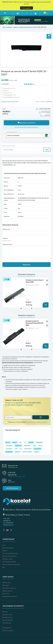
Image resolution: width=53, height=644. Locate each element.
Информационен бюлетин (10, 596)
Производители (7, 628)
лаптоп (15, 442)
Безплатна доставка (8, 548)
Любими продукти (7, 591)
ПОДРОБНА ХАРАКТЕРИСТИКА (10, 102)
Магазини (5, 612)
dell (20, 442)
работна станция (27, 452)
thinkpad (31, 442)
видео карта (27, 446)
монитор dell (28, 449)
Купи (47, 150)
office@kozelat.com (13, 467)
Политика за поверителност (10, 553)
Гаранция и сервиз (8, 559)
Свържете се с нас (7, 615)
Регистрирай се (26, 8)
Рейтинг (6, 238)
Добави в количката (26, 123)
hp (25, 442)
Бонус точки (6, 594)
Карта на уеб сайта (8, 620)
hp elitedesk (37, 449)
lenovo (8, 442)
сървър (37, 452)
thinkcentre (39, 442)
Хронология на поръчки (9, 588)
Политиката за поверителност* (37, 422)
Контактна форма (12, 488)
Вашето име (7, 229)
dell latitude (9, 452)
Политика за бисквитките (9, 556)
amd (16, 449)
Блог (4, 567)
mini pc (40, 446)
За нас (4, 545)
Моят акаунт (6, 585)
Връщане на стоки (7, 617)
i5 (21, 449)
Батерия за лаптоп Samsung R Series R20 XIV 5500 (34, 323)
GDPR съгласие (6, 583)
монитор (17, 452)
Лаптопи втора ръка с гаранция (11, 564)
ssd (34, 446)
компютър (18, 446)
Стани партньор (7, 623)
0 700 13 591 (12, 472)
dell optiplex (9, 446)
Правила (5, 551)
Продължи (26, 265)
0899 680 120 (12, 475)
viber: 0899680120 (8, 523)
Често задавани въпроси (9, 562)
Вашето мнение (8, 244)
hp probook (9, 449)
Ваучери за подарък (8, 630)
